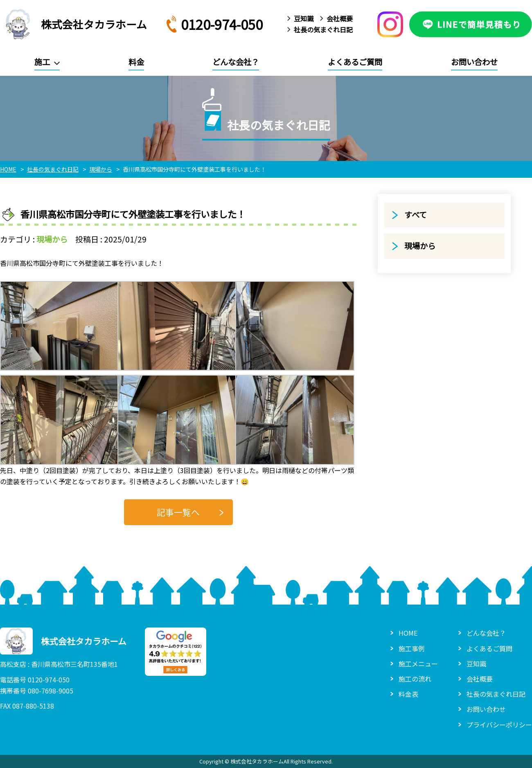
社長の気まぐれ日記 (323, 29)
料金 (136, 62)
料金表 (408, 694)
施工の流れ (415, 679)
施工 (42, 62)
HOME (408, 633)
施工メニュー (418, 664)
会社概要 (340, 18)
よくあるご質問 (355, 62)
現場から (52, 239)
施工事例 (412, 648)
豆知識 (304, 18)
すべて (416, 215)
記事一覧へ (178, 512)
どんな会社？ (236, 62)
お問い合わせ (474, 62)
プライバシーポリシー (499, 725)
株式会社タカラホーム (73, 24)
